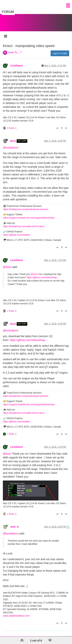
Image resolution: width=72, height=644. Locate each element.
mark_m (15, 523)
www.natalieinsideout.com (16, 612)
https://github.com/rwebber (17, 231)
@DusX (35, 270)
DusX (13, 137)
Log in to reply (60, 50)
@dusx (7, 263)
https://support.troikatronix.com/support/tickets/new (29, 214)
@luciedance (11, 144)
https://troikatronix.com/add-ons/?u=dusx (24, 223)
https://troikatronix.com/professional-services (26, 206)
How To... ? (15, 49)
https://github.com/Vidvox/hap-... (43, 274)
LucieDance (17, 62)
